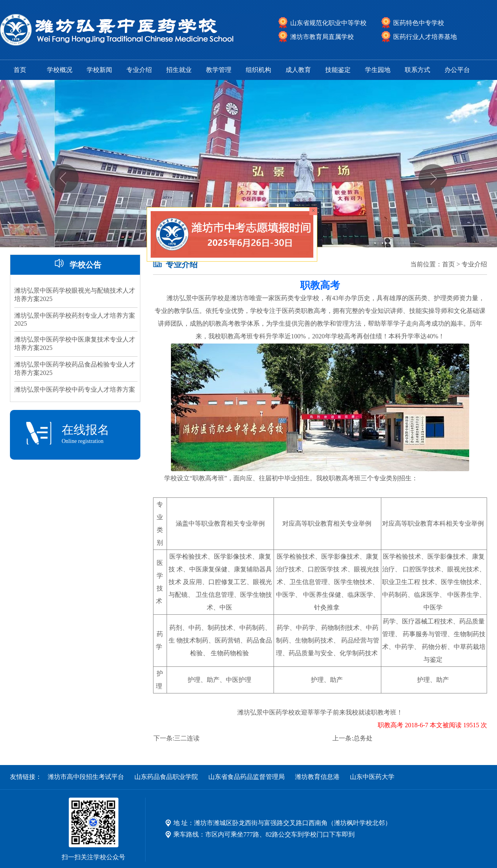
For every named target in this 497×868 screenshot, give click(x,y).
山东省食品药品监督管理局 (247, 777)
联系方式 (417, 70)
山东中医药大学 (372, 777)
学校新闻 (99, 70)
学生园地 (378, 70)
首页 (20, 70)
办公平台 (457, 70)
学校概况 (60, 70)
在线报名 (75, 434)
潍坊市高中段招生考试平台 (86, 777)
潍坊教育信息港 (317, 777)
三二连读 (187, 738)
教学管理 (219, 70)
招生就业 (179, 70)
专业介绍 (139, 70)
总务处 (363, 738)
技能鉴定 (338, 70)
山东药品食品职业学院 (166, 777)
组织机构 (258, 70)
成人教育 (298, 70)
